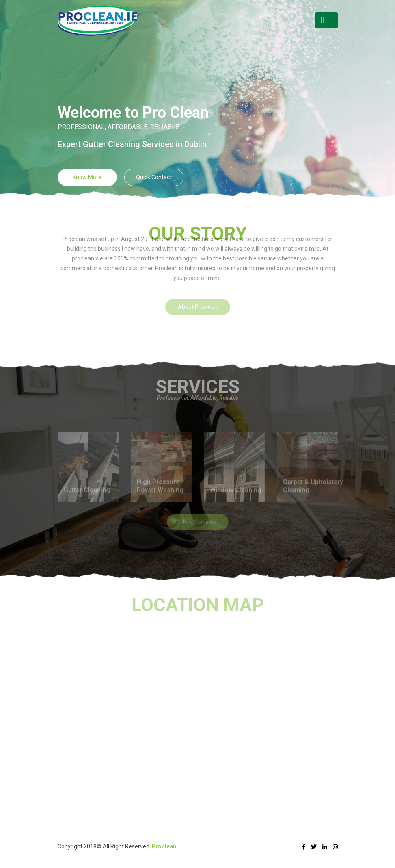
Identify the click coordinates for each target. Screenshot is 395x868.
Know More (87, 177)
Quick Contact (154, 177)
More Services (198, 512)
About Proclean (198, 295)
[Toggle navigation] (326, 20)
